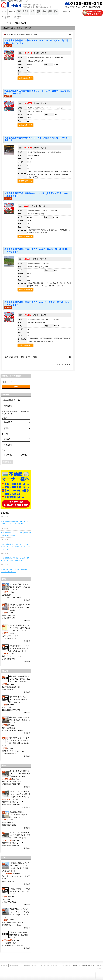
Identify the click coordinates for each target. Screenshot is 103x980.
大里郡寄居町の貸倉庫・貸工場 (16, 28)
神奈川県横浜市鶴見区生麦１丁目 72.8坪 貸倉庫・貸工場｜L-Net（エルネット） (15, 522)
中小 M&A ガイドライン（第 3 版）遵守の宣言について (42, 966)
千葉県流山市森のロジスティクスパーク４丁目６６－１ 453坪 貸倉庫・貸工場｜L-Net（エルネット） (16, 547)
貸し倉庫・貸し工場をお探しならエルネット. (84, 966)
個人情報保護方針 (15, 966)
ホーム (4, 12)
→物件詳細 (26, 600)
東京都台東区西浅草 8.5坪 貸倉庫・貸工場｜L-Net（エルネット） (16, 571)
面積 (11, 35)
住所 (21, 35)
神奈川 (26, 12)
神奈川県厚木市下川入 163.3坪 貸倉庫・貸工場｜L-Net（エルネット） (16, 534)
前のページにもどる (64, 365)
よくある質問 (6, 18)
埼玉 (32, 12)
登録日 (34, 35)
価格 (6, 35)
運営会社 (4, 966)
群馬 (50, 12)
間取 (16, 35)
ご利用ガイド (66, 12)
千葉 (38, 12)
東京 (19, 12)
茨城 (56, 12)
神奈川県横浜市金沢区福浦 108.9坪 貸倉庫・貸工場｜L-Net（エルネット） (15, 559)
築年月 (27, 35)
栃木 (44, 12)
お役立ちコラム (19, 18)
